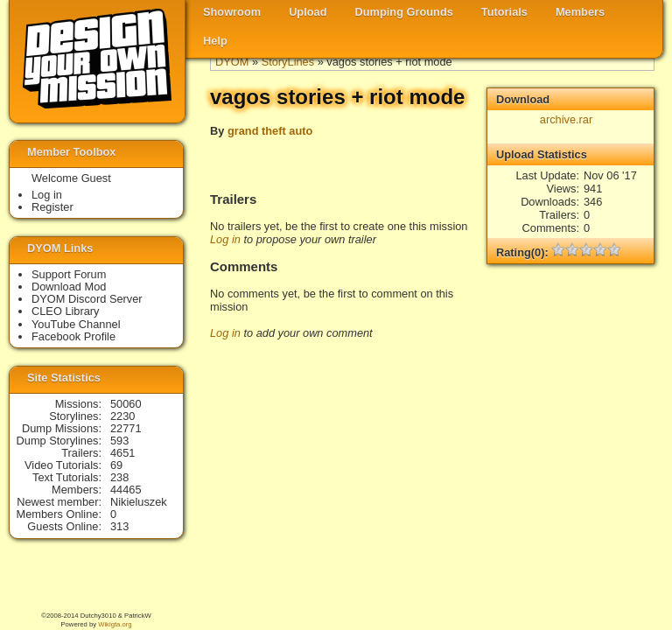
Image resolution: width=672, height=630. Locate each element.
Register (52, 207)
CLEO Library (66, 311)
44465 (126, 490)
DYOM (232, 62)
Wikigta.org (115, 624)
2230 (122, 416)
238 (119, 477)
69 (116, 465)
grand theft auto (270, 131)
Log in (225, 239)
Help (215, 41)
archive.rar (566, 119)
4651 (122, 453)
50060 (126, 404)
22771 (126, 428)
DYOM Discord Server (87, 299)
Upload (308, 12)
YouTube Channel (76, 324)
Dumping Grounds (404, 12)
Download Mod (69, 287)
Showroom (232, 12)
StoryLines (288, 62)
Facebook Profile (73, 336)
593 (119, 441)
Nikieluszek (139, 502)
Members (580, 12)
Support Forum (69, 274)
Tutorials (504, 12)
